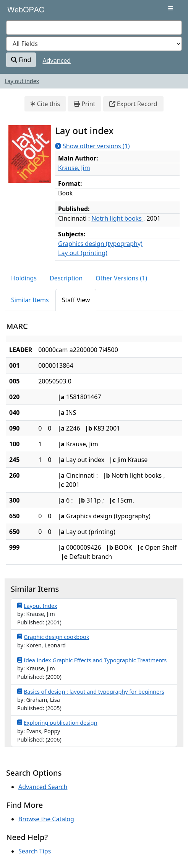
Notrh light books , (118, 218)
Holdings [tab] (24, 278)
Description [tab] (66, 278)
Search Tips (35, 851)
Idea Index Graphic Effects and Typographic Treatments (92, 660)
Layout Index (37, 606)
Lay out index (22, 81)
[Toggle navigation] (171, 8)
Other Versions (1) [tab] (121, 278)
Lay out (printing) (83, 253)
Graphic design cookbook (53, 637)
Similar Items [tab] (30, 300)
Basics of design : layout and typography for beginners (91, 691)
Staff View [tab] (76, 300)
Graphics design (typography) (100, 244)
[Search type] (94, 44)
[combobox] (94, 28)
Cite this (45, 104)
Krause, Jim (74, 168)
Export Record (133, 104)
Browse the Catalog (46, 819)
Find (21, 60)
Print (84, 104)
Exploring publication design (57, 722)
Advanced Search (43, 787)
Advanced (57, 61)
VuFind (19, 12)
